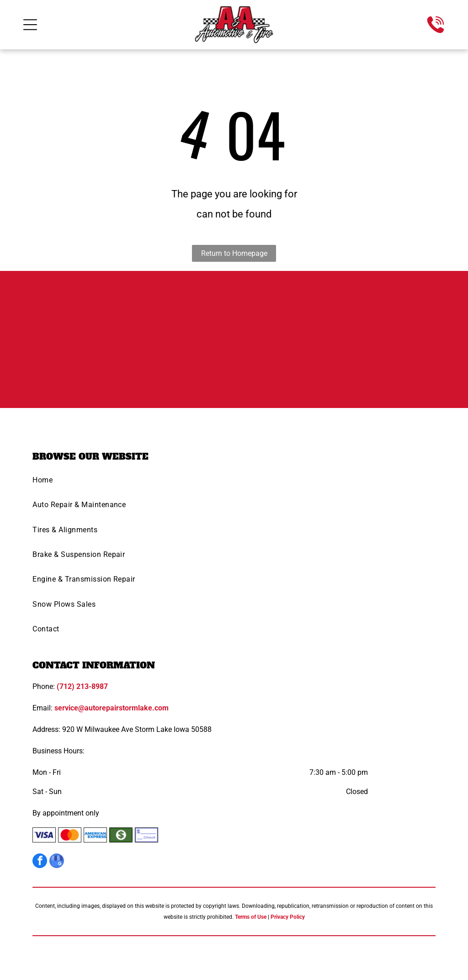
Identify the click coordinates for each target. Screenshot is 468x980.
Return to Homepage (234, 253)
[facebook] (40, 862)
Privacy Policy (288, 917)
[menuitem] (234, 483)
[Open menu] (30, 25)
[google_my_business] (57, 862)
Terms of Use (251, 917)
